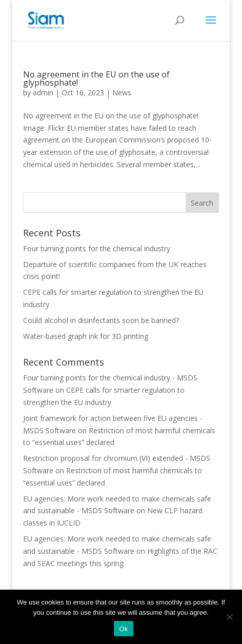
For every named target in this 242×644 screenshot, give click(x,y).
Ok (123, 629)
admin (43, 93)
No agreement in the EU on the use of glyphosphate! (96, 78)
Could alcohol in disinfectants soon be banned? (101, 320)
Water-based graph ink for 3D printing (86, 336)
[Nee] (229, 617)
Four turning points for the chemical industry (97, 248)
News (122, 93)
